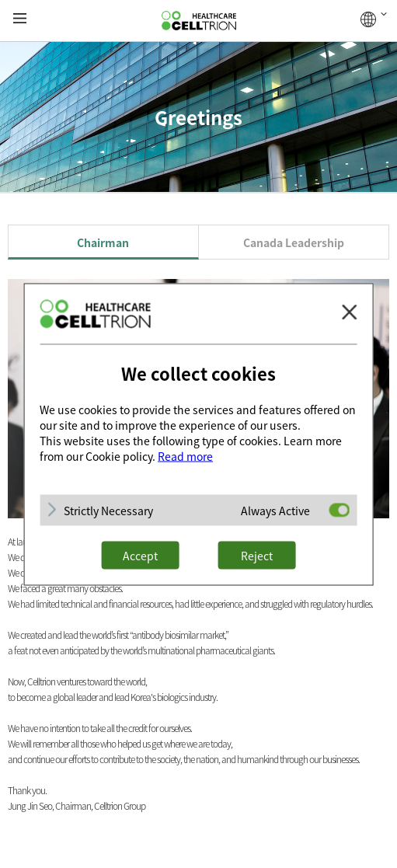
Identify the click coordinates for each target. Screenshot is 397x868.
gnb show (20, 19)
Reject (257, 555)
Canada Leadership (294, 242)
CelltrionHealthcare (199, 21)
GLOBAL (374, 19)
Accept (140, 555)
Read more (185, 455)
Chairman (103, 242)
